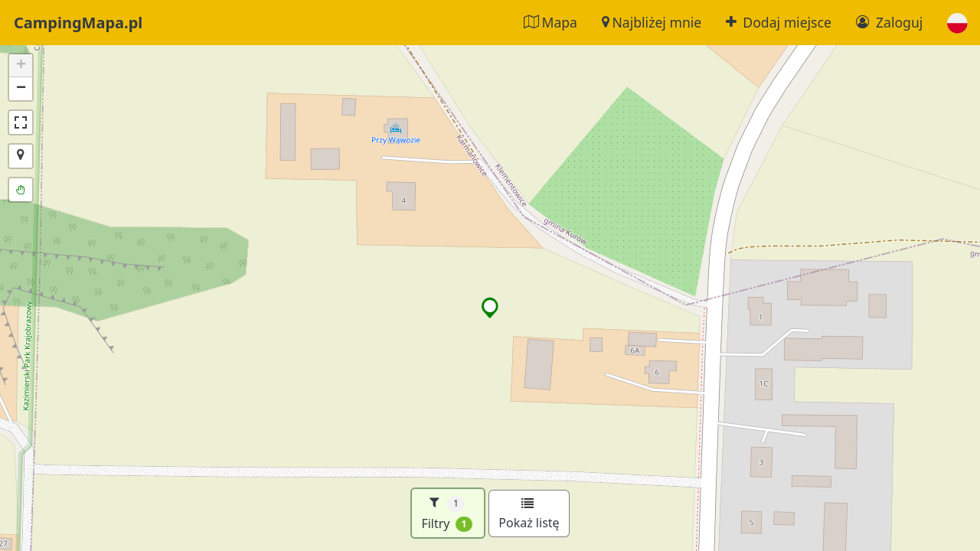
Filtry (447, 513)
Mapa (550, 22)
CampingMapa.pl (78, 23)
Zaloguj (889, 22)
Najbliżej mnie (652, 22)
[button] (957, 23)
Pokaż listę (529, 514)
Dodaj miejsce (779, 22)
